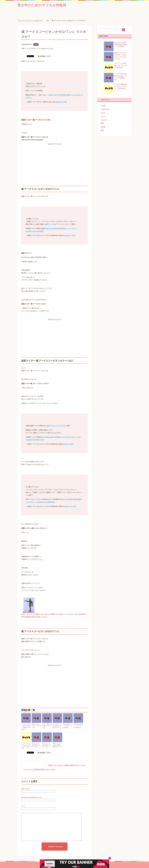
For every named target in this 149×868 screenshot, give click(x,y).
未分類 (103, 127)
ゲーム (103, 116)
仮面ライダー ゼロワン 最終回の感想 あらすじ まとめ (67, 765)
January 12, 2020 (70, 506)
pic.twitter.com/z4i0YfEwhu (46, 502)
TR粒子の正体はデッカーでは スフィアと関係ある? (78, 726)
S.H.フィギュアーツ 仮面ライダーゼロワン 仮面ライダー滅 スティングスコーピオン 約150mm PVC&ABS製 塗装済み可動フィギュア (53, 614)
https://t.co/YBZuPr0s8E (69, 499)
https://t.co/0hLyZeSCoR (48, 437)
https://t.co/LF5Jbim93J (54, 228)
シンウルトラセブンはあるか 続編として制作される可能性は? (26, 727)
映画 (102, 123)
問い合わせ (117, 13)
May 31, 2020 (69, 444)
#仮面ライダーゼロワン (74, 95)
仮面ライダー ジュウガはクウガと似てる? (36, 726)
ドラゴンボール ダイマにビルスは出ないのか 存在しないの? (26, 746)
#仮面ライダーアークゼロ (55, 426)
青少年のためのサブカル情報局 (42, 5)
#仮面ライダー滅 (50, 224)
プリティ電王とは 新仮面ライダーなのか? (47, 726)
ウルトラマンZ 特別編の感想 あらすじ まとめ (40, 769)
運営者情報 (89, 13)
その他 (103, 106)
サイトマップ (60, 13)
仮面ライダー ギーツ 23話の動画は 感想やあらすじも (57, 745)
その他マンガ (105, 109)
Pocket (48, 56)
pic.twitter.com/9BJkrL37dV (35, 440)
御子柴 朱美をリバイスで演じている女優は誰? (68, 726)
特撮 (36, 44)
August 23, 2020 (61, 102)
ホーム (32, 13)
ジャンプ (104, 120)
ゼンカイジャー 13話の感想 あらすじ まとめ (36, 745)
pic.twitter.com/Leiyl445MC (35, 231)
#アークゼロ (76, 437)
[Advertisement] (55, 159)
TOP (30, 21)
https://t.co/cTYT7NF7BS (57, 95)
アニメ (103, 113)
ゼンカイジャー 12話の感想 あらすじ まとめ (46, 745)
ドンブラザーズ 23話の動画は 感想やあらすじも (57, 726)
